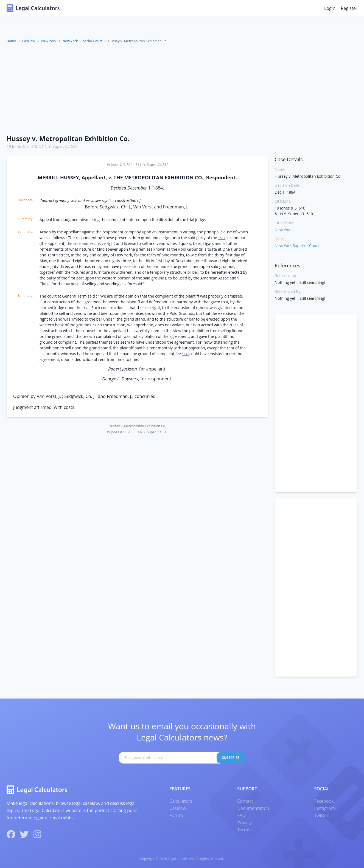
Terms (244, 830)
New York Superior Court (82, 41)
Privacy (244, 822)
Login (330, 8)
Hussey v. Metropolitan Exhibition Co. (68, 138)
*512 (186, 354)
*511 (222, 238)
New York (49, 41)
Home (11, 41)
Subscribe (231, 758)
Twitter (321, 815)
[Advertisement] (182, 89)
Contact (245, 801)
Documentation (253, 808)
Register (349, 8)
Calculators (181, 801)
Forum (176, 815)
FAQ (241, 815)
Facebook (324, 801)
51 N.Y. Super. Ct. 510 (58, 146)
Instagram (324, 808)
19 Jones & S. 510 (22, 146)
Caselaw (29, 41)
